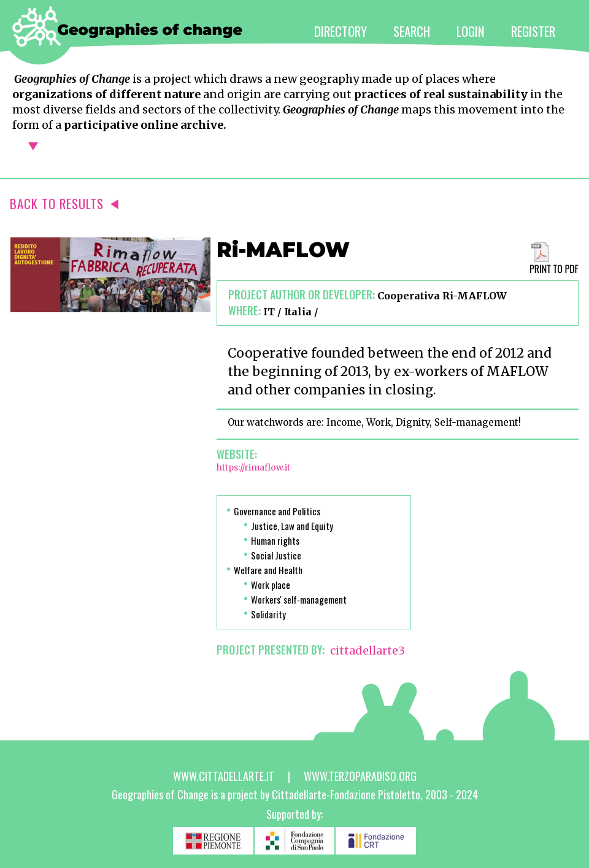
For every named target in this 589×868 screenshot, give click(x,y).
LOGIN (471, 31)
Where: (244, 310)
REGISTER (533, 31)
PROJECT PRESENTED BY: (271, 650)
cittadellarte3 (368, 651)
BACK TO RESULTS (64, 203)
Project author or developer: (302, 294)
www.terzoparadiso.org (360, 776)
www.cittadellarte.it (224, 776)
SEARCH (412, 31)
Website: (237, 454)
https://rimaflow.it (253, 467)
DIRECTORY (341, 31)
